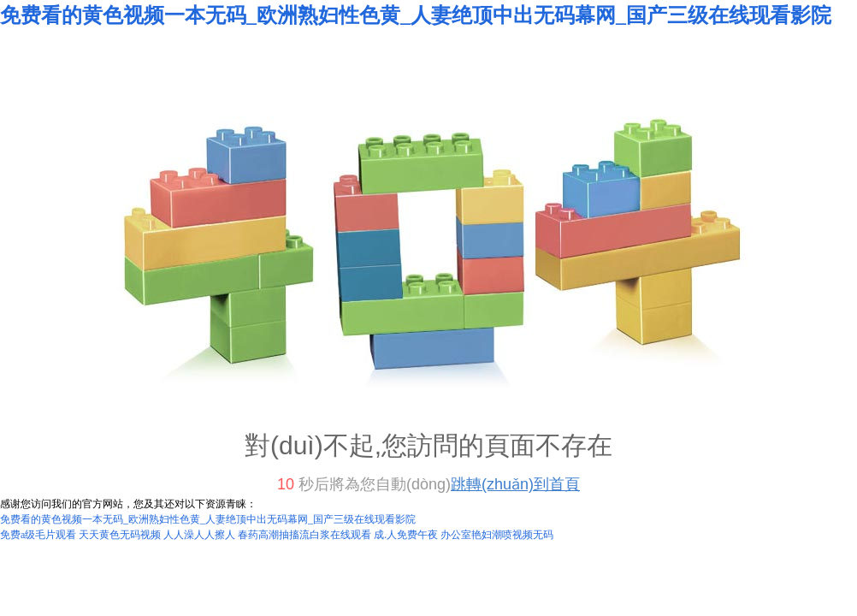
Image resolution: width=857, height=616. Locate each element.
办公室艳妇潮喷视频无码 (497, 535)
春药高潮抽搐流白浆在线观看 (304, 535)
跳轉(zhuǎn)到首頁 (515, 484)
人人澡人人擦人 (199, 535)
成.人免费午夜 (406, 535)
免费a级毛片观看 (38, 535)
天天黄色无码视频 (120, 535)
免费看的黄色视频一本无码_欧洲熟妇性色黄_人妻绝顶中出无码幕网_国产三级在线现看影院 (416, 15)
